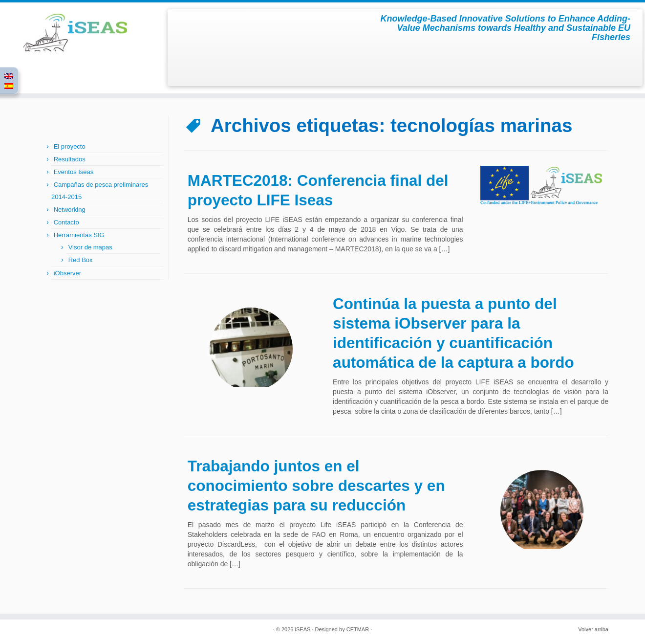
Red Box (81, 260)
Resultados (70, 159)
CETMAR (358, 629)
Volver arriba (593, 629)
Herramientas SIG (79, 235)
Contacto (66, 222)
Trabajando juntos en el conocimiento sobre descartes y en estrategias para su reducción (316, 486)
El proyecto (70, 146)
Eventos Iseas (74, 172)
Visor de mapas (90, 247)
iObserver (67, 273)
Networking (70, 210)
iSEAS (303, 629)
